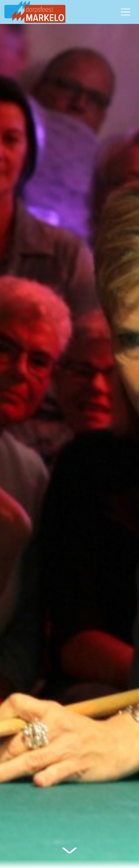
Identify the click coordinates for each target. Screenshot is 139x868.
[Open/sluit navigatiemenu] (126, 12)
